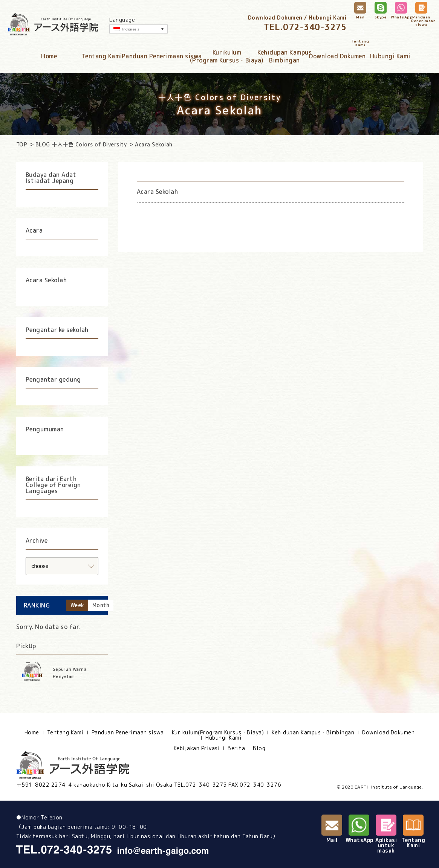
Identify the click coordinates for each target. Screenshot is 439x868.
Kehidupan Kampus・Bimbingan (313, 732)
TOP (22, 144)
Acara (34, 230)
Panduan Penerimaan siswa (162, 56)
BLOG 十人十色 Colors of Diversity (81, 144)
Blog (259, 748)
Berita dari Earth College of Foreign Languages (53, 485)
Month (101, 605)
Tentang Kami (102, 56)
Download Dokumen (337, 56)
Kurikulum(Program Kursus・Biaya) (227, 56)
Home (49, 56)
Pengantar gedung (53, 379)
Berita (236, 748)
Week (77, 605)
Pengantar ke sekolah (57, 330)
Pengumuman (45, 429)
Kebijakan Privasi (197, 748)
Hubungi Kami (390, 56)
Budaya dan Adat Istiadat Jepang (51, 178)
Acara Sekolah (46, 280)
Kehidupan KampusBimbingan (285, 56)
